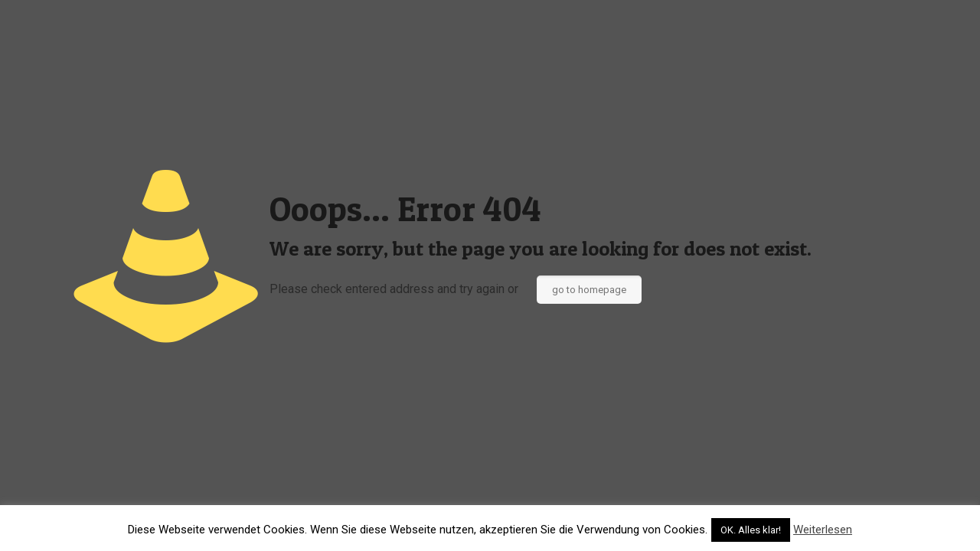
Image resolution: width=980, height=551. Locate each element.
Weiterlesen (823, 530)
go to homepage (589, 290)
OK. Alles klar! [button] (751, 530)
